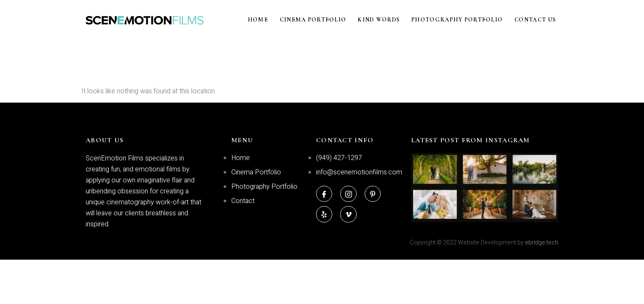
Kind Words (388, 20)
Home (273, 20)
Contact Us (538, 20)
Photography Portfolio (463, 20)
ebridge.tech (542, 243)
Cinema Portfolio (325, 20)
